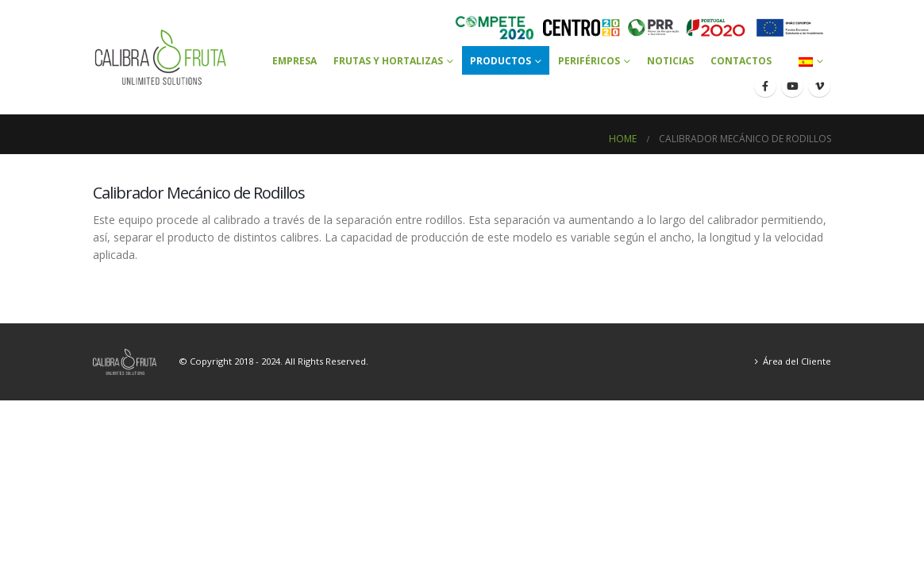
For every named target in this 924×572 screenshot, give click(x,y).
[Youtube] (792, 86)
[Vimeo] (819, 86)
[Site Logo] (161, 57)
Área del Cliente (797, 361)
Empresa (295, 61)
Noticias (670, 61)
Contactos (741, 61)
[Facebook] (765, 86)
